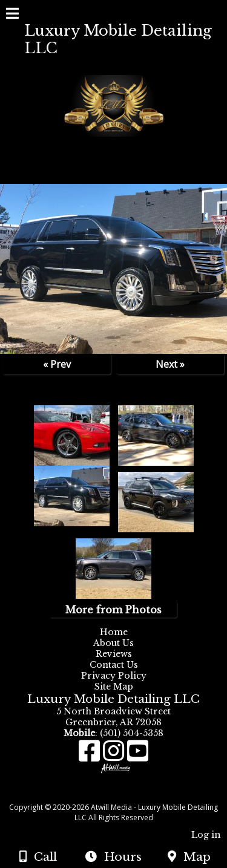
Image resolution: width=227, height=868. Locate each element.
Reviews (114, 654)
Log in (206, 835)
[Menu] (12, 15)
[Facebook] (91, 755)
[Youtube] (138, 755)
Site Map (114, 687)
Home (114, 632)
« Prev (57, 364)
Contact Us (114, 665)
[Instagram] (115, 755)
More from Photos (113, 610)
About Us (113, 643)
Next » (170, 364)
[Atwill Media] (124, 794)
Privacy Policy (117, 676)
